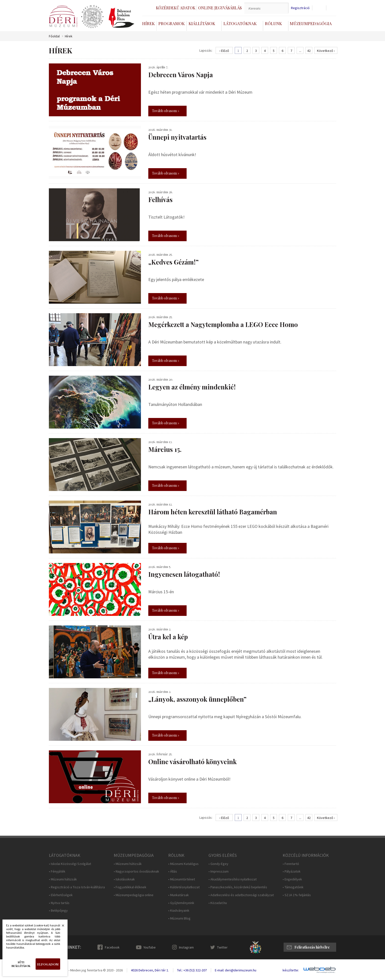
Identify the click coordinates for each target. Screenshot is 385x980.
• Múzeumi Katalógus (183, 864)
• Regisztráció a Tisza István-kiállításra (77, 887)
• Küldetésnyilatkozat (184, 887)
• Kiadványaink (179, 911)
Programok (172, 23)
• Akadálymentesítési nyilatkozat (233, 879)
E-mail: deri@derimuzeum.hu (236, 970)
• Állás (173, 871)
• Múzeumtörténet (182, 879)
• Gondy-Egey (218, 864)
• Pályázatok (292, 871)
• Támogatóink (293, 887)
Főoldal (54, 36)
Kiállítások (202, 23)
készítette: (291, 970)
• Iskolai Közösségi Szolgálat (70, 864)
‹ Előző (224, 51)
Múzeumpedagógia (311, 23)
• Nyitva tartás (59, 903)
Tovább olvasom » (166, 111)
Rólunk (273, 23)
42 (309, 51)
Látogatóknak (240, 23)
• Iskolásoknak (124, 879)
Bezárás (60, 927)
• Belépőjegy (58, 911)
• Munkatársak (179, 895)
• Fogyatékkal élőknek (130, 887)
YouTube (150, 947)
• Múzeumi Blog (179, 918)
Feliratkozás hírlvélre (312, 947)
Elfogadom (48, 964)
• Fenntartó (291, 864)
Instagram (186, 947)
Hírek (148, 23)
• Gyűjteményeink (181, 903)
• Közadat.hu (218, 903)
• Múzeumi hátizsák (63, 879)
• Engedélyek (292, 879)
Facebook (112, 947)
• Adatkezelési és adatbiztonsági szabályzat (241, 895)
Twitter (222, 947)
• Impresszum (219, 871)
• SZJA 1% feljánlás (297, 895)
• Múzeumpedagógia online (134, 895)
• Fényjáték (57, 871)
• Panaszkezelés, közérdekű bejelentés (238, 887)
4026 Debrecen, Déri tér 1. (150, 970)
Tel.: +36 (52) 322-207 (192, 970)
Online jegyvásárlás (220, 8)
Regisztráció (300, 8)
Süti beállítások (21, 964)
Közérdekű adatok (176, 8)
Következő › (326, 51)
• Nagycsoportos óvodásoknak (136, 871)
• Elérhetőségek (61, 895)
